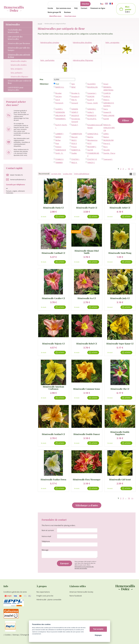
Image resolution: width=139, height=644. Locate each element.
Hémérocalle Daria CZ (53, 208)
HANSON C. (92, 109)
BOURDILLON (92, 87)
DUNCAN (91, 96)
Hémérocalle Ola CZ (120, 389)
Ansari (106, 84)
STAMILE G (59, 159)
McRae (58, 140)
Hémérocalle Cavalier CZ (53, 298)
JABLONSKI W (60, 116)
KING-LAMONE (109, 116)
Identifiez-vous (55, 16)
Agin (73, 84)
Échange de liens (27, 635)
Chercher (85, 4)
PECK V (74, 144)
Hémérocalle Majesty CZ (53, 343)
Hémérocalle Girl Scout (120, 479)
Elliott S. (106, 100)
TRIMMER (59, 163)
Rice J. (106, 147)
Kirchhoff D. (92, 119)
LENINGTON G (93, 134)
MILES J (74, 140)
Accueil (40, 24)
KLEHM (106, 119)
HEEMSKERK (60, 112)
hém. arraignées (119, 48)
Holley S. (91, 112)
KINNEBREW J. (61, 119)
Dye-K (58, 100)
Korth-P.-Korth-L (61, 126)
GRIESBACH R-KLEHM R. (109, 104)
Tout (57, 84)
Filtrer (126, 120)
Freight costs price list (45, 596)
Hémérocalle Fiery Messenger (87, 479)
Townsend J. (108, 159)
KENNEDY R (92, 116)
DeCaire (59, 96)
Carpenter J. (92, 93)
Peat (57, 144)
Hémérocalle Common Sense (87, 389)
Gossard (75, 103)
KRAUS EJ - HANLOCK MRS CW (109, 128)
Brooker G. (76, 93)
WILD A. (74, 163)
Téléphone (46, 541)
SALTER (90, 150)
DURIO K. (107, 96)
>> (132, 169)
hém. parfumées (54, 65)
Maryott (74, 137)
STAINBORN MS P (93, 155)
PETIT (89, 144)
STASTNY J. (75, 159)
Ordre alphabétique (82, 174)
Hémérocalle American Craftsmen (53, 388)
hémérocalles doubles (87, 48)
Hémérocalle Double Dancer (87, 434)
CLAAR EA (107, 93)
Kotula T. (75, 125)
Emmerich (59, 103)
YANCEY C (91, 163)
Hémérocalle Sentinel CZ (53, 434)
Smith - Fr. (59, 153)
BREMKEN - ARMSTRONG (108, 89)
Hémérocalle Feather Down (53, 479)
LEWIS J (106, 134)
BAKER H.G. (60, 87)
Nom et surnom (48, 530)
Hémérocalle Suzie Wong (120, 253)
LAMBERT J (59, 134)
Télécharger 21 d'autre (87, 505)
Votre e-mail (46, 536)
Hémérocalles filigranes (83, 60)
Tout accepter (98, 629)
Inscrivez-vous (70, 16)
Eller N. (74, 100)
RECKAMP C (92, 147)
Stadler (74, 153)
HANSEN (75, 109)
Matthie (90, 137)
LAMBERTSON (77, 134)
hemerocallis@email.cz (18, 180)
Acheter (61, 216)
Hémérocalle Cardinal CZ (53, 253)
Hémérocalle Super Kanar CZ (120, 343)
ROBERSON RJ (61, 150)
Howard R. (107, 112)
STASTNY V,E (92, 159)
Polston (58, 147)
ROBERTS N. (76, 150)
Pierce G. (107, 144)
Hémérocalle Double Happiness (120, 433)
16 (129, 169)
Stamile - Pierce (109, 153)
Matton (106, 137)
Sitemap (16, 635)
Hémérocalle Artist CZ (120, 208)
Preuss (74, 147)
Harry (106, 109)
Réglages (98, 635)
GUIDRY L (59, 109)
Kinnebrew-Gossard (76, 120)
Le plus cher (68, 174)
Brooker (59, 93)
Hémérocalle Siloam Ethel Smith (87, 252)
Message (45, 550)
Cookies (8, 635)
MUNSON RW (109, 140)
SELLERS (107, 150)
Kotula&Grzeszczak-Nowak (93, 126)
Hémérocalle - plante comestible (49, 600)
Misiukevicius (92, 140)
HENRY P (75, 112)
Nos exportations (43, 592)
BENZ (73, 87)
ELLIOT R (91, 100)
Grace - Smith (93, 103)
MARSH (58, 137)
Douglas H (75, 96)
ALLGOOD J (92, 84)
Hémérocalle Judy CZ (120, 298)
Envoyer (64, 563)
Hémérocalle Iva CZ (87, 298)
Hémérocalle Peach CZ (87, 208)
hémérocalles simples (54, 48)
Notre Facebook (76, 596)
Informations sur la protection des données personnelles (84, 567)
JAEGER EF (75, 116)
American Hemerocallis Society (81, 592)
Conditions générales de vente (15, 592)
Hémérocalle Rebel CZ (87, 343)
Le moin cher (56, 174)
